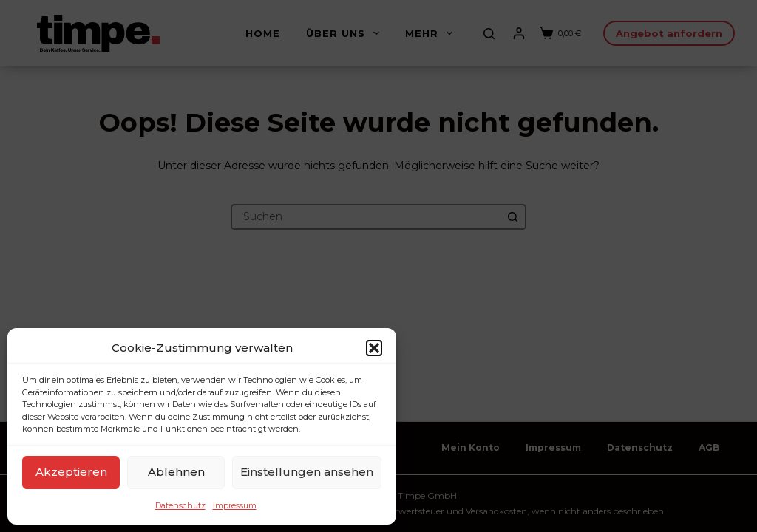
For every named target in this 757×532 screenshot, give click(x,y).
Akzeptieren (71, 472)
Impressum (235, 505)
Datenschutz (180, 505)
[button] (374, 348)
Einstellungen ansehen (307, 472)
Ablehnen (176, 472)
